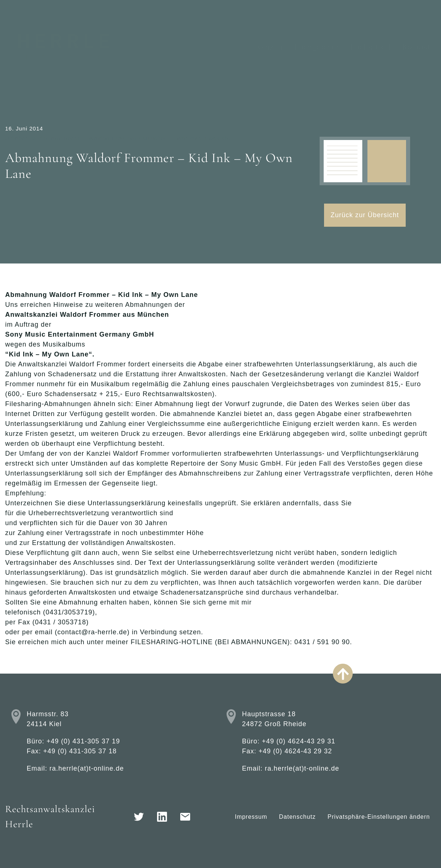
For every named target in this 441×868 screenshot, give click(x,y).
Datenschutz (298, 817)
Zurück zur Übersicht (365, 215)
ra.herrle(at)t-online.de (87, 768)
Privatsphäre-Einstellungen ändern (379, 817)
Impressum (251, 817)
